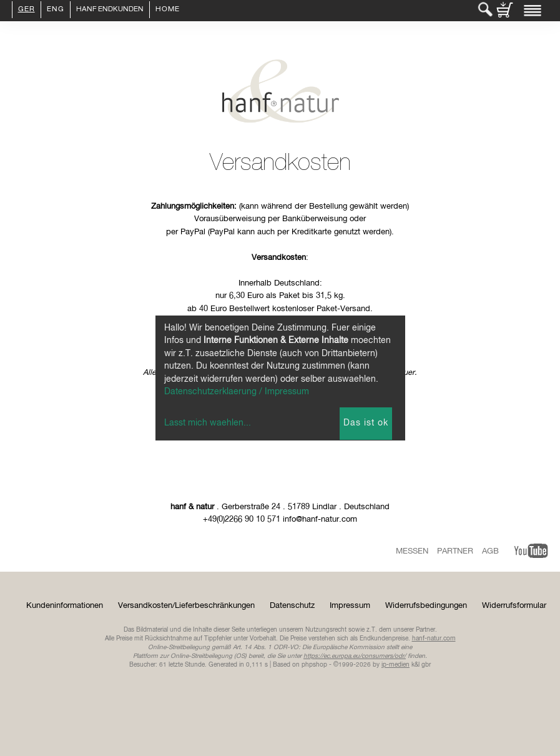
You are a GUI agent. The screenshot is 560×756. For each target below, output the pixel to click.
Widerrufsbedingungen (426, 606)
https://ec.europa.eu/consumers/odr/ (355, 656)
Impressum (350, 606)
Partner (455, 551)
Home (168, 10)
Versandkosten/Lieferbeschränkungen (186, 606)
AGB (490, 551)
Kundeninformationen (65, 606)
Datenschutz (292, 606)
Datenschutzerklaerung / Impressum (237, 392)
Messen (412, 551)
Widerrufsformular (514, 606)
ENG (56, 10)
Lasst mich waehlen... (208, 423)
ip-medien (395, 665)
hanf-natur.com (434, 639)
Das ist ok (366, 423)
